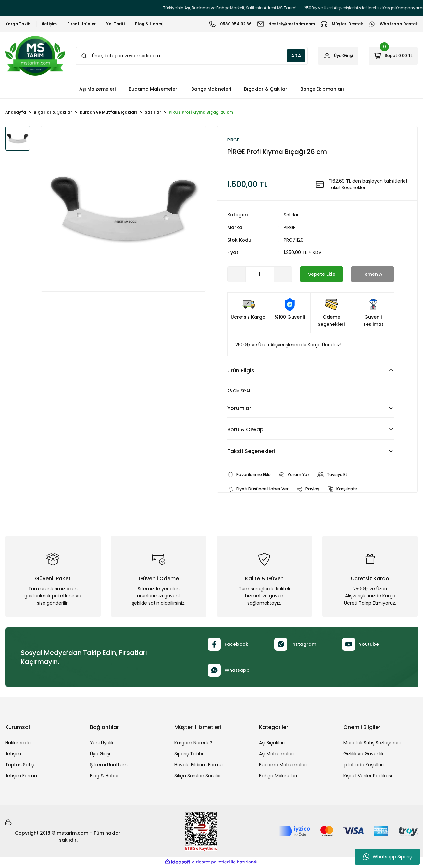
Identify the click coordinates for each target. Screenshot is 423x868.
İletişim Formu (21, 777)
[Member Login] (327, 56)
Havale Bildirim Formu (199, 766)
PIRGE (290, 228)
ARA (282, 56)
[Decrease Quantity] (237, 274)
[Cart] (390, 56)
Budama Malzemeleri (283, 766)
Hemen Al (373, 274)
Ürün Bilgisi (241, 371)
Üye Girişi (100, 755)
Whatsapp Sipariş (387, 857)
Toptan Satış (19, 766)
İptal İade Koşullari (364, 766)
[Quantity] (260, 274)
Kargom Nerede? (193, 744)
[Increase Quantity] (283, 274)
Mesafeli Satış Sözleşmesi (372, 744)
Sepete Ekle (322, 274)
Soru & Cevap (245, 430)
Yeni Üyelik (102, 744)
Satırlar (292, 216)
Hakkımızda (18, 744)
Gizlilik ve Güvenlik (364, 755)
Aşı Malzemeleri (276, 755)
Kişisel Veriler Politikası (368, 777)
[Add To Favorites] (251, 475)
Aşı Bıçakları (272, 744)
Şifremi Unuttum (109, 766)
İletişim (13, 755)
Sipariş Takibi (189, 755)
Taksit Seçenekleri (251, 451)
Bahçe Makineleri (278, 777)
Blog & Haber (104, 777)
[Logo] (35, 56)
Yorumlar (239, 408)
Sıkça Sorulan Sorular (198, 777)
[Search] (185, 56)
